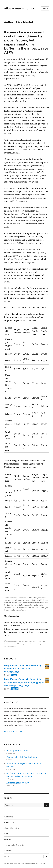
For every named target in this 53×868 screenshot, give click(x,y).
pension (14, 644)
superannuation (10, 646)
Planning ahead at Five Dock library (23, 757)
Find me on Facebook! (14, 732)
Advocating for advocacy (17, 783)
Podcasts (8, 839)
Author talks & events (14, 845)
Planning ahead (23, 644)
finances (42, 641)
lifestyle (7, 644)
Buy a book (9, 822)
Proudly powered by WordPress (34, 864)
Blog (6, 834)
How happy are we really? (18, 751)
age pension (33, 641)
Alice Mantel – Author (19, 9)
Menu (45, 8)
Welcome (9, 817)
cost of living (36, 644)
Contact (8, 851)
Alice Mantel (12, 641)
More (6, 856)
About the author (12, 828)
